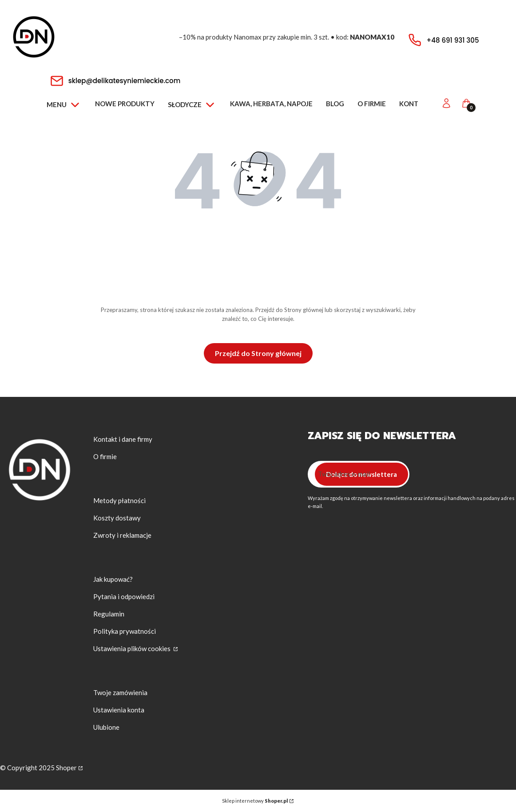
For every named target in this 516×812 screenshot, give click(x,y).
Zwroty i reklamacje (122, 535)
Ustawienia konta (119, 710)
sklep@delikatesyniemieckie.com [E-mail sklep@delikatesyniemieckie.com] (125, 81)
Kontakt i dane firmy (123, 439)
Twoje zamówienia (120, 692)
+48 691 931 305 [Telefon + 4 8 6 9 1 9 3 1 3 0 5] (453, 40)
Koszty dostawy (117, 518)
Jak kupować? (113, 579)
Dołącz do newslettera (361, 474)
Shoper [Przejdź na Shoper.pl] (66, 768)
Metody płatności (119, 500)
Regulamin (109, 614)
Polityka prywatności (125, 631)
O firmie (105, 456)
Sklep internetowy (255, 801)
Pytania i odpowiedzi (124, 596)
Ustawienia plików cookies (133, 648)
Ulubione (106, 727)
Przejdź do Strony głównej (258, 353)
